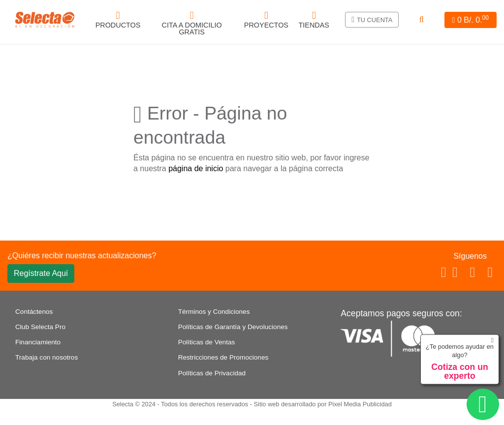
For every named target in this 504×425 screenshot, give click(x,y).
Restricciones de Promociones (223, 357)
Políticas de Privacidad (212, 373)
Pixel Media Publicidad (360, 404)
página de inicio (196, 168)
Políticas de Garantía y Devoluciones (233, 327)
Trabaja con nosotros (47, 357)
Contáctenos (34, 312)
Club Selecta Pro (40, 327)
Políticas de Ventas (207, 342)
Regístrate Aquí (41, 273)
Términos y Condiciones (214, 312)
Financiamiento (38, 342)
